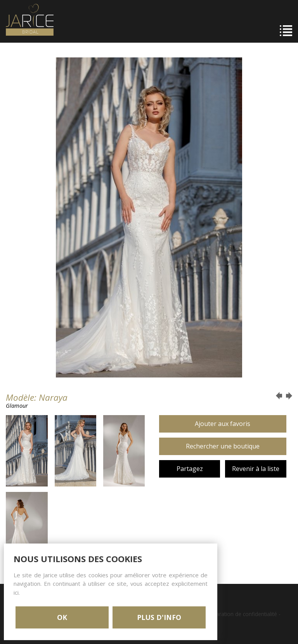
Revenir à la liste (256, 469)
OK (62, 617)
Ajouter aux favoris (223, 424)
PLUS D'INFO (159, 617)
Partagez (190, 469)
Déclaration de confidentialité (241, 614)
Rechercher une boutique (223, 446)
